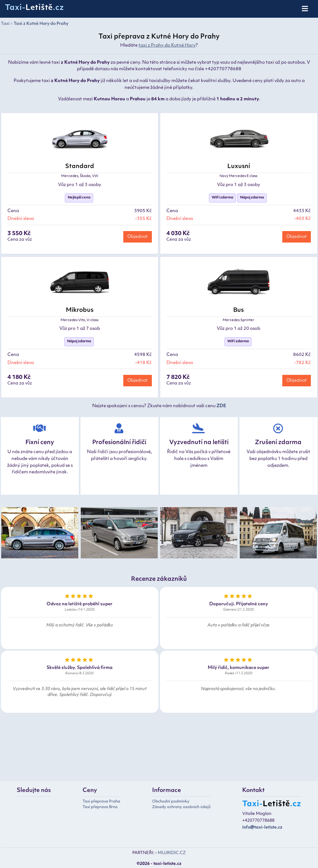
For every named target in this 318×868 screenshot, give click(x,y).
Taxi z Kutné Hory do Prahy (41, 24)
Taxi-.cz (34, 8)
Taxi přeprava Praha (101, 802)
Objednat (138, 237)
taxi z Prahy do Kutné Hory (167, 45)
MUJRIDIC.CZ (172, 853)
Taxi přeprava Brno (100, 807)
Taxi (5, 24)
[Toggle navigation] (305, 9)
